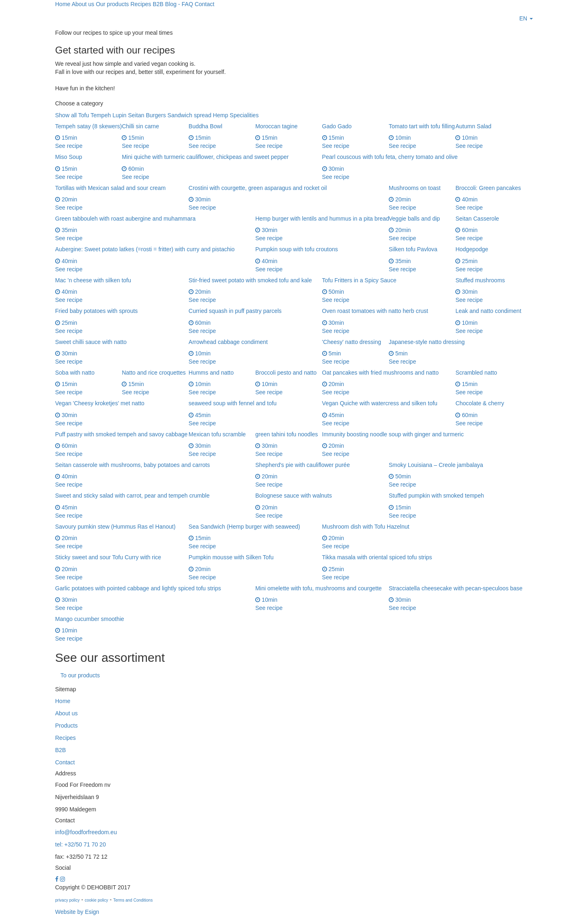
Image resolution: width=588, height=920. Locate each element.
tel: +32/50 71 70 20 (80, 844)
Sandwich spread (189, 115)
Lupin (119, 115)
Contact (205, 4)
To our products (80, 675)
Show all (66, 115)
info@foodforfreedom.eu (86, 832)
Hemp (220, 115)
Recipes (141, 4)
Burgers (156, 115)
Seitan (136, 115)
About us (83, 4)
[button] (526, 18)
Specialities (244, 115)
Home (63, 4)
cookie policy (96, 900)
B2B (158, 4)
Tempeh (101, 115)
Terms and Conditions (133, 900)
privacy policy (67, 900)
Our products (112, 4)
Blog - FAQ (179, 4)
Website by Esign (77, 912)
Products (66, 726)
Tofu (84, 115)
